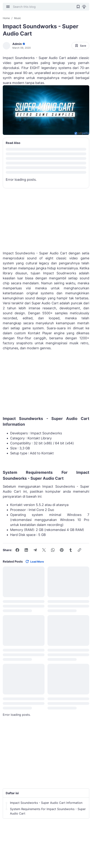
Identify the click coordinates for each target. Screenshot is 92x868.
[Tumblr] (71, 550)
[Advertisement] (46, 384)
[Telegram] (35, 550)
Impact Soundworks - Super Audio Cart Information (46, 803)
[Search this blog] (43, 7)
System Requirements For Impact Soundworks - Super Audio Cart (48, 811)
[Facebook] (17, 550)
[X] (44, 550)
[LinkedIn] (26, 550)
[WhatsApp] (53, 550)
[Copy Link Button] (79, 550)
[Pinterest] (62, 550)
